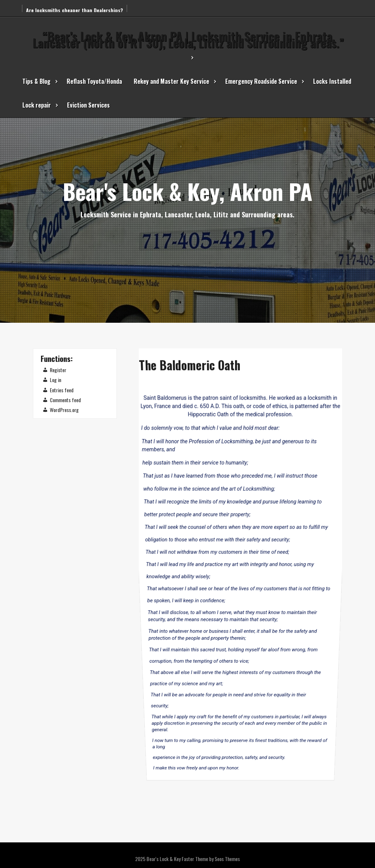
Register (58, 370)
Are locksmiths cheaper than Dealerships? (75, 10)
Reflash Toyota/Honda (94, 81)
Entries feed (62, 390)
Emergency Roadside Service (261, 81)
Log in (55, 380)
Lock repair (37, 105)
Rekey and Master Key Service (171, 81)
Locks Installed (332, 81)
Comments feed (65, 400)
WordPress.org (64, 410)
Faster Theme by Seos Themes (211, 859)
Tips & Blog (36, 81)
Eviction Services (88, 105)
